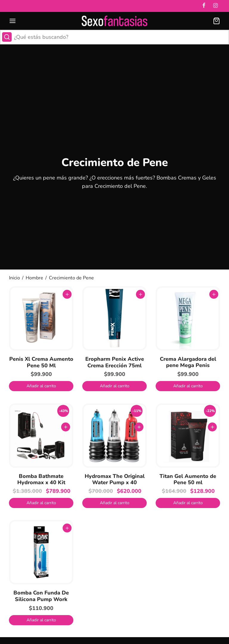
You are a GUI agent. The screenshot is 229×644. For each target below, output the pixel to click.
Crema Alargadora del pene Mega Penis (188, 362)
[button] (41, 386)
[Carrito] (216, 21)
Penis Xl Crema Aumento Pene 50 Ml (41, 362)
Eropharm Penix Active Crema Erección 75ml (115, 362)
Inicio (14, 278)
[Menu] (13, 21)
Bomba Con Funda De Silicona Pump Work (41, 596)
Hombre (34, 278)
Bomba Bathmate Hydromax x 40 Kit (41, 479)
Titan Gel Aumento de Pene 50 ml (188, 479)
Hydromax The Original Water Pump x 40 (115, 479)
